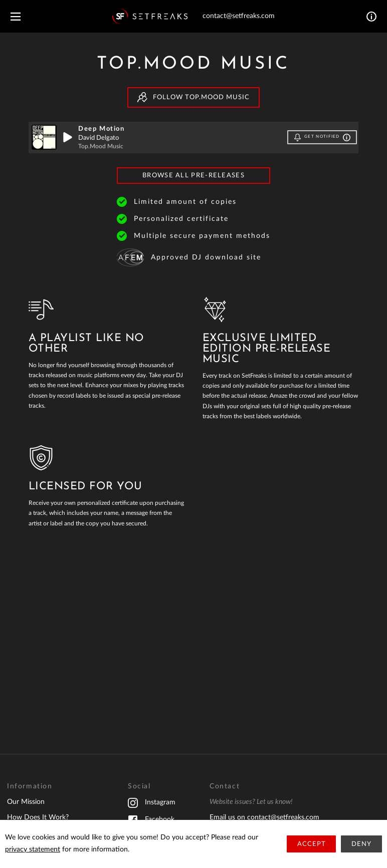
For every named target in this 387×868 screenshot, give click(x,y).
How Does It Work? (38, 817)
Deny (361, 844)
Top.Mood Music (101, 147)
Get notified (322, 137)
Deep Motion (102, 129)
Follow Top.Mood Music (193, 97)
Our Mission (26, 802)
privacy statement (33, 849)
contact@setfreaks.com (239, 16)
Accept (312, 844)
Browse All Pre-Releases (193, 176)
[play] (68, 137)
